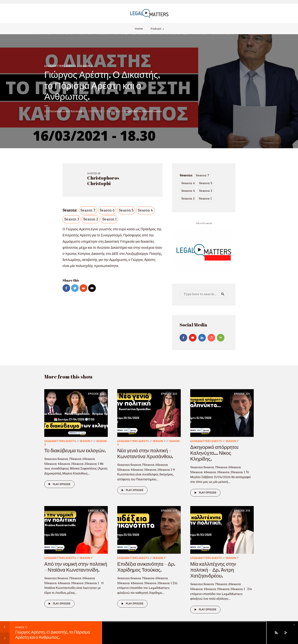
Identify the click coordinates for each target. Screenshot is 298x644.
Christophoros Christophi (66, 111)
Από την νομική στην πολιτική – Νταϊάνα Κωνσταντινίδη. (76, 567)
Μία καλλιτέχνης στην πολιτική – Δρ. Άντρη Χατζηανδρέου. (213, 570)
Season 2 (86, 66)
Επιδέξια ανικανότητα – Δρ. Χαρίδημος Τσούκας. (146, 567)
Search (223, 294)
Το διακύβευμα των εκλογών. (75, 450)
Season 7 (88, 210)
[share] (286, 633)
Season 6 (107, 210)
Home (139, 29)
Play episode (59, 484)
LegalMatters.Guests (60, 66)
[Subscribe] (276, 633)
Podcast (156, 29)
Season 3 (72, 219)
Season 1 (109, 219)
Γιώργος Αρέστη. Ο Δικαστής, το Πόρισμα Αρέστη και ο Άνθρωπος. (53, 634)
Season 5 (126, 210)
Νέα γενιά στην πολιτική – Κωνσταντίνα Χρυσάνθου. (145, 453)
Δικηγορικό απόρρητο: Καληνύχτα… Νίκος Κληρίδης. (214, 453)
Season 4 (145, 210)
